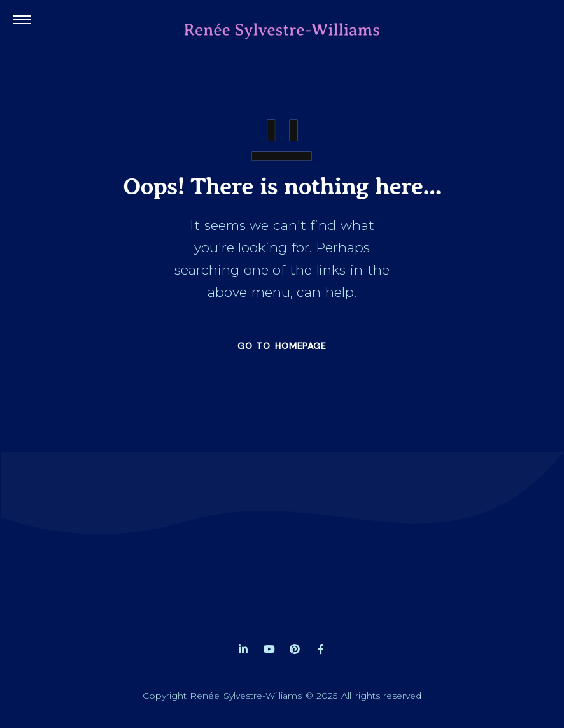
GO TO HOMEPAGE (282, 346)
